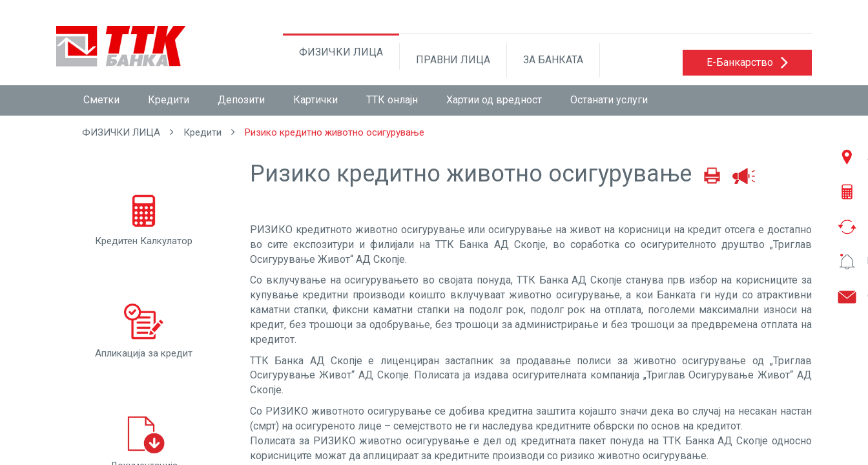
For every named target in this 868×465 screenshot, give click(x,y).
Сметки (101, 100)
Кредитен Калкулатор (143, 217)
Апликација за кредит (143, 329)
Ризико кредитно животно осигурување (335, 132)
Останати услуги (609, 100)
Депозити (241, 100)
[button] (747, 63)
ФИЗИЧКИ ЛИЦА (341, 52)
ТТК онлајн (392, 100)
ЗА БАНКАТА (553, 60)
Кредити (169, 100)
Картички (315, 100)
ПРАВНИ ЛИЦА (453, 60)
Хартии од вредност (494, 100)
